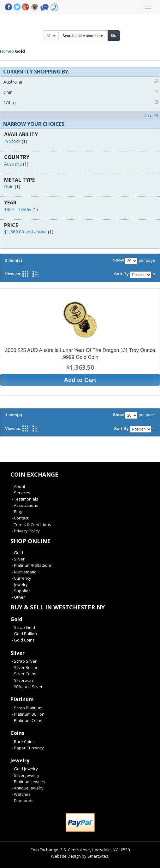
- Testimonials (25, 499)
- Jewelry (20, 584)
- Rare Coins (23, 742)
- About (18, 486)
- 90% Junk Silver (27, 687)
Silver (18, 653)
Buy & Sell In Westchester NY (58, 607)
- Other (18, 597)
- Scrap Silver (24, 661)
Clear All (151, 115)
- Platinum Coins (27, 720)
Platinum (22, 699)
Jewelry (20, 760)
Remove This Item (157, 81)
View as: (13, 274)
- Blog (17, 512)
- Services (21, 493)
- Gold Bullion (24, 634)
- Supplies (21, 591)
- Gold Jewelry (25, 769)
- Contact (20, 518)
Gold (9, 187)
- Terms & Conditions (31, 525)
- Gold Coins (23, 640)
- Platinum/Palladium (31, 565)
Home (6, 51)
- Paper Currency (28, 748)
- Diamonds (23, 801)
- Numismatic (24, 572)
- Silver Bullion (25, 667)
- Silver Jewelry (26, 775)
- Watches (21, 794)
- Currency (21, 578)
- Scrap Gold (23, 627)
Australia (13, 164)
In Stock (12, 141)
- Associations (25, 505)
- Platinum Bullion (28, 714)
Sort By (121, 274)
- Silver (18, 559)
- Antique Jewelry (28, 788)
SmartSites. (98, 856)
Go (114, 35)
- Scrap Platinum (27, 708)
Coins (17, 733)
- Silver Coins (24, 674)
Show (119, 260)
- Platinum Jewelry (29, 782)
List (36, 274)
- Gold (17, 553)
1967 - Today (18, 209)
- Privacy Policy (26, 531)
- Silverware (23, 680)
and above (25, 232)
